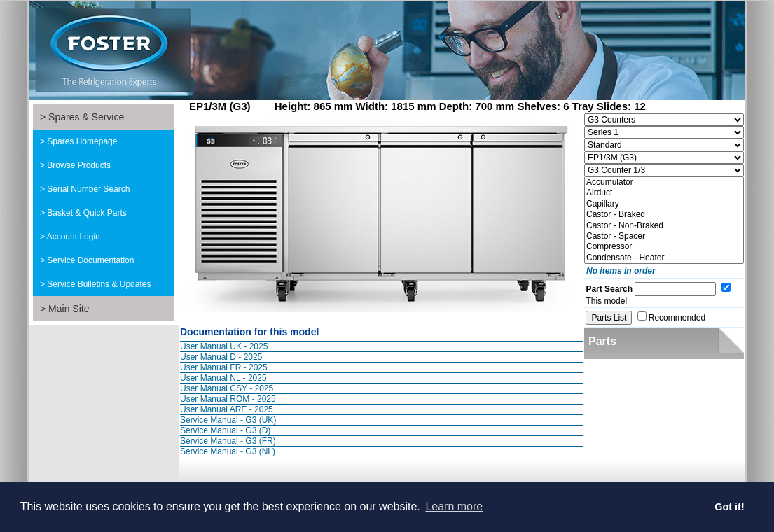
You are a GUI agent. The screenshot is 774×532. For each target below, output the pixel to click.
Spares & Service (86, 117)
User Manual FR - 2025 (224, 367)
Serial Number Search (88, 189)
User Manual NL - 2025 (223, 378)
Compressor (664, 247)
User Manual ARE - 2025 (227, 409)
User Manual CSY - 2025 (227, 388)
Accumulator (664, 182)
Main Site (69, 309)
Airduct (664, 193)
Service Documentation (90, 260)
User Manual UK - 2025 (224, 346)
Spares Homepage (82, 141)
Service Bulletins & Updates (99, 284)
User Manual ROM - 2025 (228, 399)
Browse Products (79, 165)
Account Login (74, 237)
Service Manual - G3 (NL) (228, 451)
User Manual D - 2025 (221, 357)
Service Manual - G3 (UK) (228, 420)
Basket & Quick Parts (87, 213)
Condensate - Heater (664, 258)
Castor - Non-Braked (664, 226)
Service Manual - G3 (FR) (228, 441)
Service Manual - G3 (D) (225, 430)
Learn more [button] (454, 506)
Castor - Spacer (664, 236)
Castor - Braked (664, 215)
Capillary (664, 204)
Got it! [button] (729, 507)
